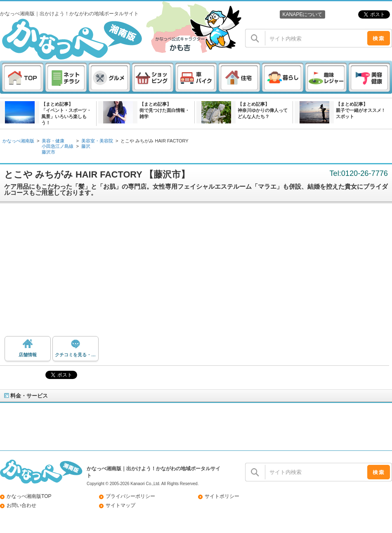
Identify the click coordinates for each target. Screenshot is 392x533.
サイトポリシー (222, 496)
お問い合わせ (21, 505)
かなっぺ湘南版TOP (29, 496)
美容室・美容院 (97, 141)
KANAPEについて (302, 14)
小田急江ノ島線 (58, 146)
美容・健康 (53, 141)
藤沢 (86, 146)
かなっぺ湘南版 (18, 141)
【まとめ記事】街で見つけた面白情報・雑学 (164, 110)
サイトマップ (120, 505)
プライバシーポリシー (130, 496)
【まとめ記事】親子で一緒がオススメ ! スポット (360, 110)
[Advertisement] (196, 272)
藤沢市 (48, 152)
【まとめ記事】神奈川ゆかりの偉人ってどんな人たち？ (263, 110)
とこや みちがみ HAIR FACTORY (154, 141)
